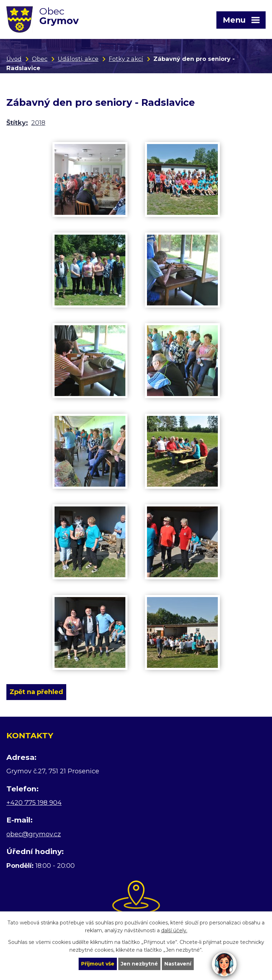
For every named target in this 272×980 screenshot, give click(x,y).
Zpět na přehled (36, 692)
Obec (40, 59)
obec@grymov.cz (34, 834)
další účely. (174, 931)
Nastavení (178, 964)
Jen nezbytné (139, 964)
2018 (38, 123)
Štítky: (17, 123)
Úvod (14, 59)
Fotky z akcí (126, 59)
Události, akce (78, 59)
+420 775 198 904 (34, 803)
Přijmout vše (98, 964)
